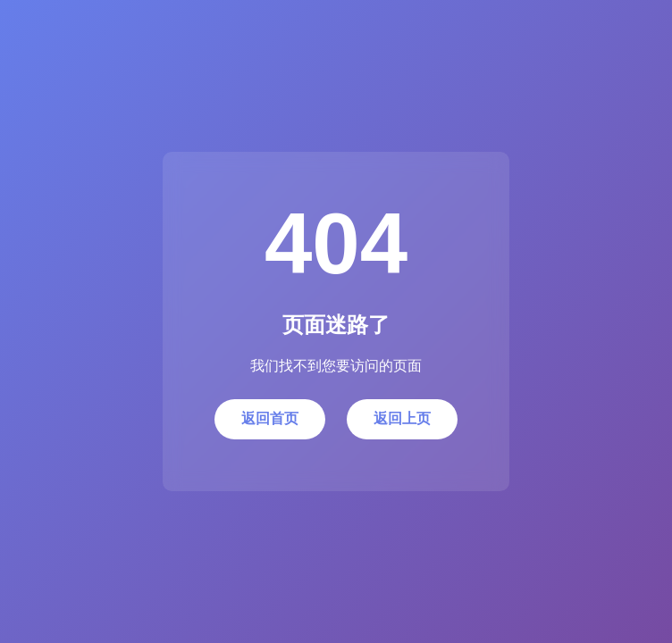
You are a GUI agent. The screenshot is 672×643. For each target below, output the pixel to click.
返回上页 (402, 418)
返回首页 (270, 418)
